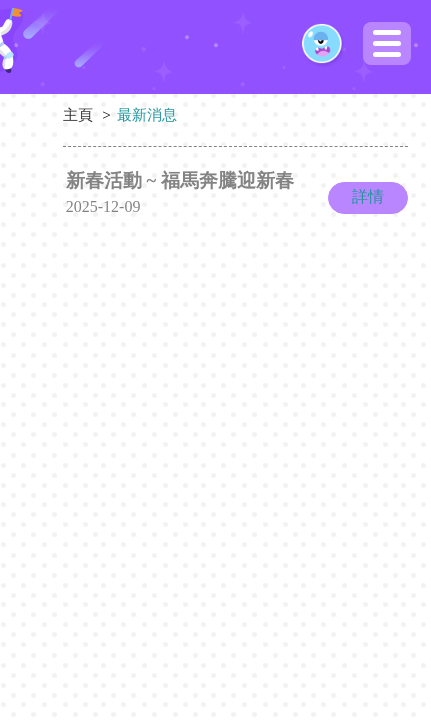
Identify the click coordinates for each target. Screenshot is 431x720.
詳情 (368, 196)
